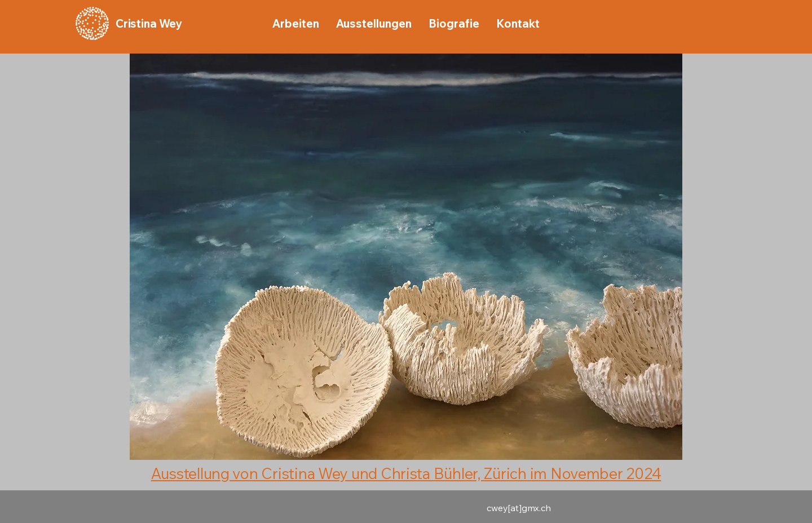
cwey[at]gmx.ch (519, 508)
